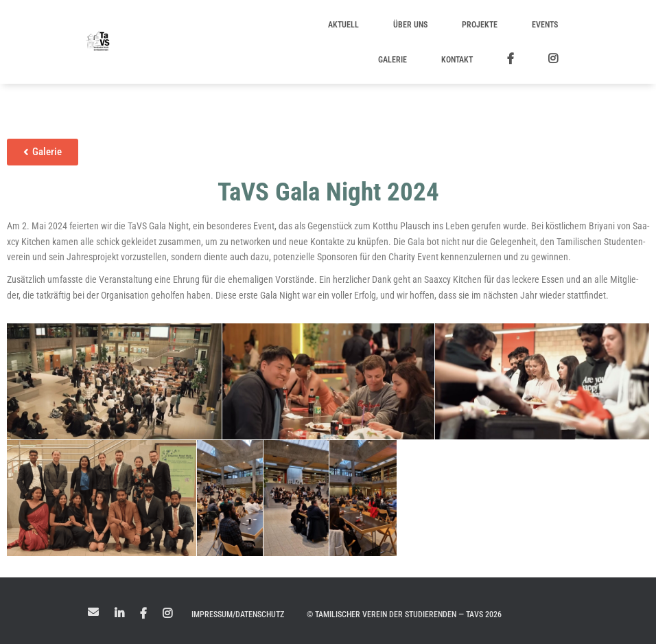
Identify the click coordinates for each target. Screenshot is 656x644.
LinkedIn (119, 614)
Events (545, 25)
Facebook (143, 614)
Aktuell (343, 25)
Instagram (167, 614)
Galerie (393, 60)
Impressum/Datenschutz (238, 614)
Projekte (480, 25)
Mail (93, 612)
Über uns (410, 25)
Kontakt (457, 60)
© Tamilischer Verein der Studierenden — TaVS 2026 (404, 614)
